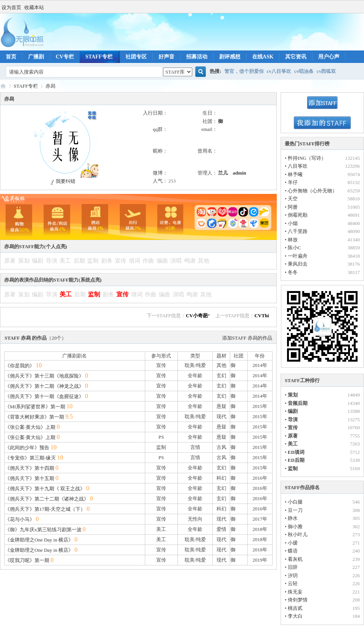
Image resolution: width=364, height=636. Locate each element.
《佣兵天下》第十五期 (30, 478)
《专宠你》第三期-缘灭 (30, 458)
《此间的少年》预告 (27, 448)
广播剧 (36, 57)
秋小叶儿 (298, 534)
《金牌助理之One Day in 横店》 (39, 540)
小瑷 (293, 543)
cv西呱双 (326, 71)
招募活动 (197, 57)
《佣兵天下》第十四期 (30, 468)
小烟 (293, 223)
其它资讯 (296, 57)
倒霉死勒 (298, 215)
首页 (11, 57)
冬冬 (293, 272)
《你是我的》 (20, 366)
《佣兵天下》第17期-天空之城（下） (45, 509)
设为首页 (11, 7)
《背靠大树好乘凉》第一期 (35, 417)
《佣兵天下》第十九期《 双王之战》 (45, 489)
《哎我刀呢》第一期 (27, 560)
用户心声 (329, 57)
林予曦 (295, 174)
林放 (293, 240)
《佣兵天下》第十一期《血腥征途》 (44, 396)
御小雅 (295, 527)
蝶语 (293, 551)
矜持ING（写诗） (307, 158)
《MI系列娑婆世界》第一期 (35, 407)
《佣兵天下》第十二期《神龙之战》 (44, 386)
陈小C (294, 248)
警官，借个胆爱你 (244, 71)
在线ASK (263, 57)
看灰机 (295, 559)
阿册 (293, 207)
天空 (293, 199)
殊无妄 (295, 592)
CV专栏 (65, 57)
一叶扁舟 (298, 256)
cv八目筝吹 (279, 71)
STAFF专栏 (99, 57)
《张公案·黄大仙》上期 (30, 427)
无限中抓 (3, 86)
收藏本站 (34, 7)
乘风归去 (298, 264)
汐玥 (293, 575)
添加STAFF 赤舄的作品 (247, 338)
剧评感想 (230, 57)
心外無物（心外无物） (312, 191)
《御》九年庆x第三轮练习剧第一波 (43, 530)
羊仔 (293, 182)
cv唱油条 (304, 71)
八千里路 (298, 231)
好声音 (166, 57)
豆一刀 (295, 510)
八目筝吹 (298, 166)
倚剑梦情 (298, 600)
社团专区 (136, 57)
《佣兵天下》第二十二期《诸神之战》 (47, 499)
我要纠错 (62, 181)
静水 (293, 518)
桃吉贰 (295, 608)
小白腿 (295, 502)
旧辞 (293, 567)
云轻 (293, 583)
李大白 (295, 616)
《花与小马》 (20, 519)
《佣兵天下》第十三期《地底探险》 (44, 376)
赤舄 (50, 86)
